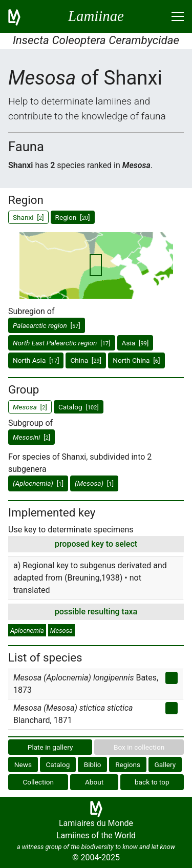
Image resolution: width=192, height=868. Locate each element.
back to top (152, 782)
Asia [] (135, 343)
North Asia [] (36, 360)
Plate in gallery (50, 747)
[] (47, 325)
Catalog (58, 764)
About (94, 782)
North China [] (136, 360)
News (23, 764)
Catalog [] (79, 407)
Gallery (165, 764)
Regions (128, 764)
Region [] (73, 217)
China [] (86, 360)
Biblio (93, 764)
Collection (38, 782)
